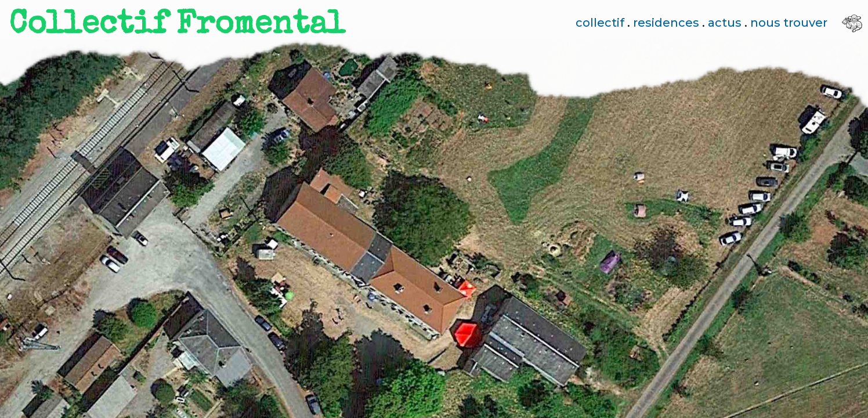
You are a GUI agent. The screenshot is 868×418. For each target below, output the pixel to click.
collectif (600, 23)
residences (666, 23)
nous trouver (789, 23)
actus (725, 23)
